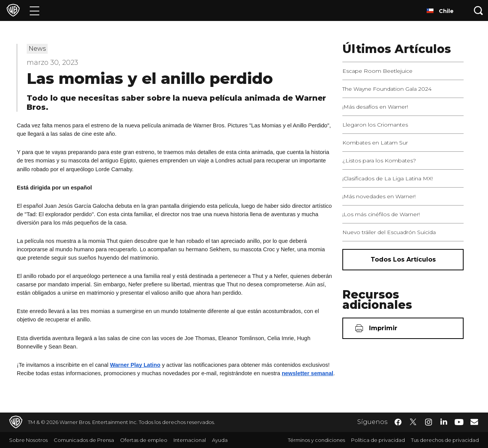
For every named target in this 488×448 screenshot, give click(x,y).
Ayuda (220, 440)
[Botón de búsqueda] (478, 10)
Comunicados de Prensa (84, 440)
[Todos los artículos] (403, 260)
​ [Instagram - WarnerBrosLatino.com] (429, 422)
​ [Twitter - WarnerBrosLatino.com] (413, 422)
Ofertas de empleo (144, 440)
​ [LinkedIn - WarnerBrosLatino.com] (444, 421)
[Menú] (35, 10)
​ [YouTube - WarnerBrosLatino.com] (459, 422)
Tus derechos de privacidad (445, 440)
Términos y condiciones (316, 440)
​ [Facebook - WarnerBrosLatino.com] (398, 422)
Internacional (190, 440)
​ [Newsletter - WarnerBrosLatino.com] (474, 422)
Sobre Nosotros (28, 440)
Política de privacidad (378, 440)
